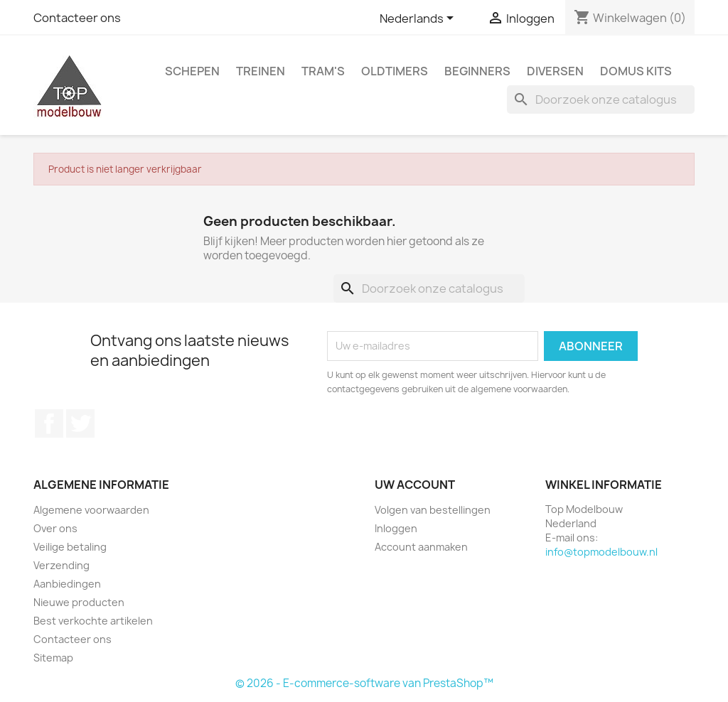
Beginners (477, 71)
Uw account (415, 485)
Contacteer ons (77, 18)
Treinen (261, 71)
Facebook (49, 423)
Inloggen (396, 528)
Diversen (555, 71)
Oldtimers (395, 71)
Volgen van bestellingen (433, 510)
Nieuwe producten (79, 602)
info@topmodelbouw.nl (601, 552)
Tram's (323, 71)
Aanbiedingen (67, 584)
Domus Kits (636, 71)
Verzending (61, 565)
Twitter (80, 423)
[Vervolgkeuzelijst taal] (419, 19)
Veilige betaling (70, 547)
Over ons (55, 528)
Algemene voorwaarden (91, 510)
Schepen (192, 71)
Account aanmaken (421, 547)
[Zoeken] (601, 99)
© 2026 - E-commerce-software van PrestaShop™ (364, 683)
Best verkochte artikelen (93, 621)
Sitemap (53, 658)
